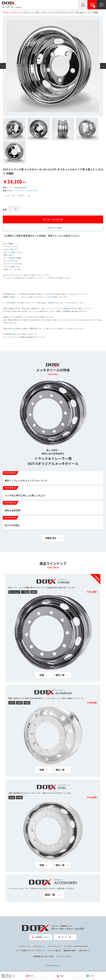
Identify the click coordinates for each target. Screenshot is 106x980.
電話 (60, 976)
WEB (30, 976)
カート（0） (65, 937)
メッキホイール (15, 12)
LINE (90, 976)
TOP (4, 12)
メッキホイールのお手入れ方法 (76, 946)
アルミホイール (39, 946)
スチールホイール (54, 946)
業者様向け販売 (70, 950)
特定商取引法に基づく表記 (43, 956)
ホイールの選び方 (54, 950)
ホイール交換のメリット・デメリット (30, 950)
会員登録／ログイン (41, 937)
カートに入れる (53, 219)
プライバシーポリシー (65, 956)
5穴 (37, 191)
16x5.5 (31, 191)
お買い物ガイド (84, 950)
